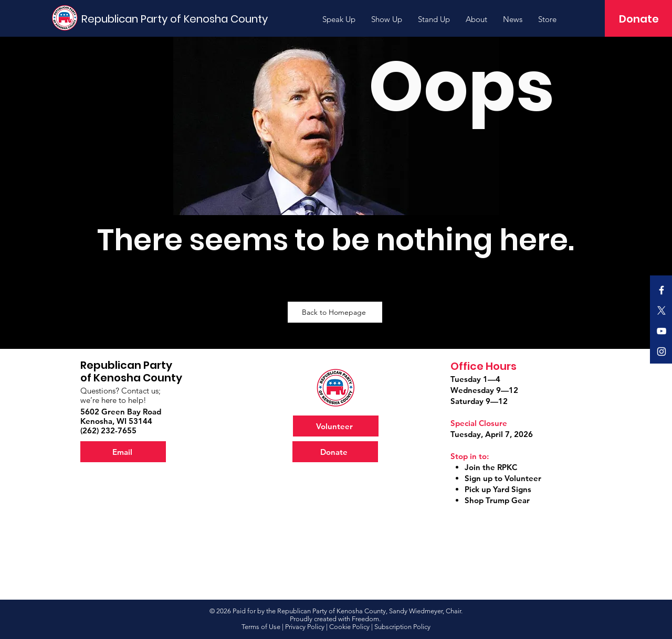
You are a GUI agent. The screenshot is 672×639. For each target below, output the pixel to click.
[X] (661, 311)
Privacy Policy (305, 627)
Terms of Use (261, 627)
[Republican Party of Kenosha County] (176, 19)
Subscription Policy (402, 627)
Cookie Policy (349, 627)
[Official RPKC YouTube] (661, 331)
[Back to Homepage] (335, 312)
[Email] (123, 452)
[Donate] (639, 19)
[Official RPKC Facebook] (661, 290)
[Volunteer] (336, 426)
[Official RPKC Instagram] (661, 352)
